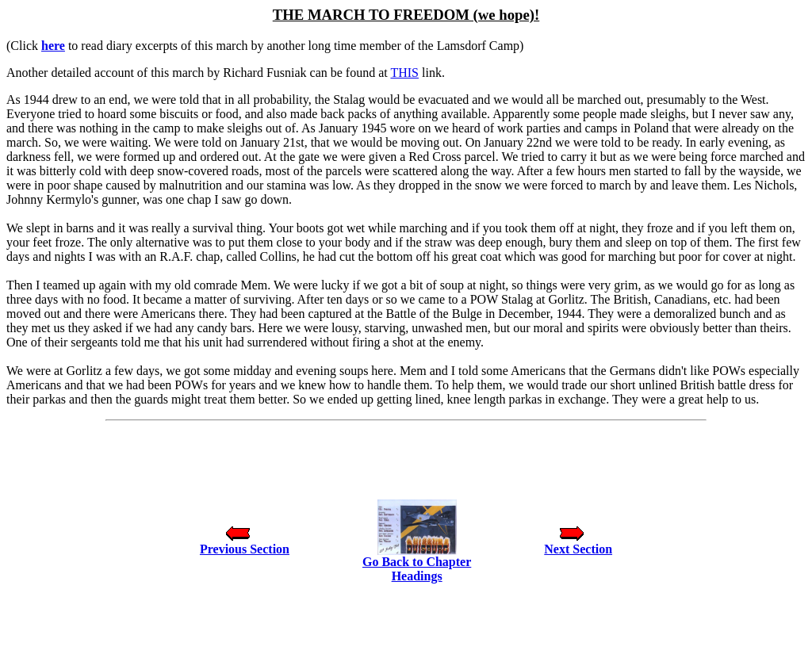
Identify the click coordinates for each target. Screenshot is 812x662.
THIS (404, 73)
